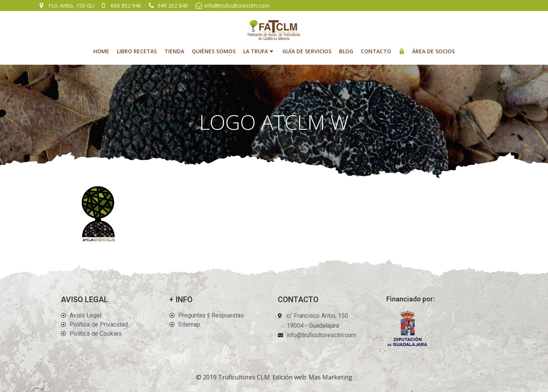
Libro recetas (137, 51)
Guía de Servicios (307, 51)
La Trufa (259, 51)
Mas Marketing (331, 377)
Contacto (376, 51)
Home (101, 51)
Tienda (174, 51)
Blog (346, 51)
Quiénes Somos (214, 51)
